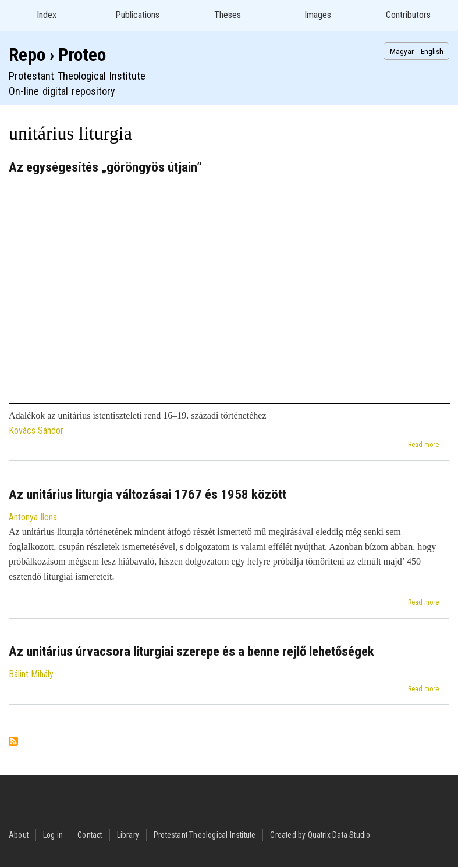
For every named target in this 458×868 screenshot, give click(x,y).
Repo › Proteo (57, 55)
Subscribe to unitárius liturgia (13, 742)
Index (47, 15)
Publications (137, 15)
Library (128, 835)
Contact (90, 835)
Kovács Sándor (36, 431)
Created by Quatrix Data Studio (320, 835)
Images (318, 15)
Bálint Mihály (31, 674)
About (19, 835)
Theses (228, 15)
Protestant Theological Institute (205, 835)
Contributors (408, 15)
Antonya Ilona (33, 517)
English (432, 51)
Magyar (402, 51)
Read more (423, 445)
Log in (53, 835)
